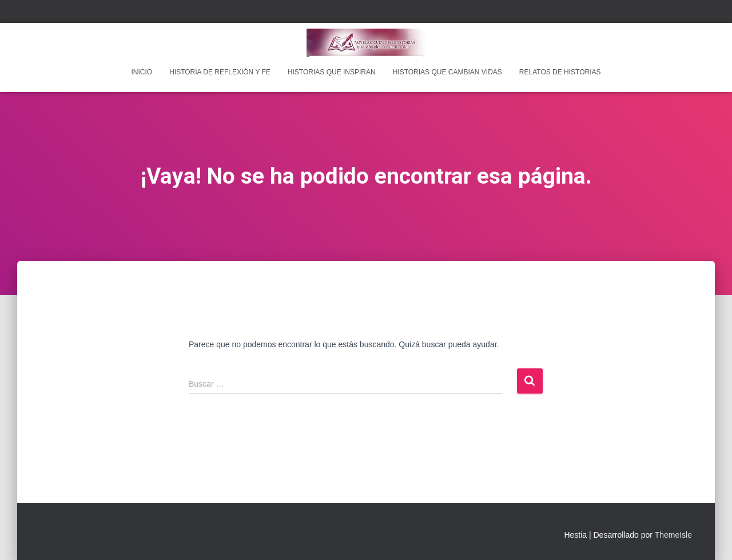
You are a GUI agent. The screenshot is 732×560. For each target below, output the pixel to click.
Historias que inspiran (332, 72)
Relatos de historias (560, 72)
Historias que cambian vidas (447, 72)
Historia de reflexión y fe (220, 72)
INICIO (142, 72)
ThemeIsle (673, 535)
